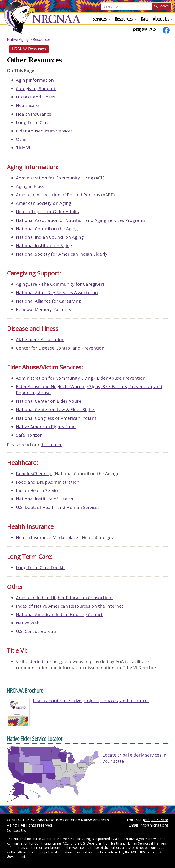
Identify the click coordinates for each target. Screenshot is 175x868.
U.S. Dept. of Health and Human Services (58, 507)
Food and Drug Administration (48, 482)
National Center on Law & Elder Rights (56, 409)
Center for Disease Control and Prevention (60, 348)
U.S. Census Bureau (36, 631)
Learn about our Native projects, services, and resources (91, 701)
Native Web (28, 623)
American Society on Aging (44, 203)
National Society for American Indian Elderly (62, 254)
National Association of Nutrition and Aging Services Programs (81, 220)
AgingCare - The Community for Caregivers (60, 284)
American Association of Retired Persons (58, 195)
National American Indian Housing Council (60, 614)
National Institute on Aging (44, 246)
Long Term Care (33, 122)
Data (144, 19)
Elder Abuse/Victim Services (44, 131)
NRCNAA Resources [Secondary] (29, 49)
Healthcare (27, 105)
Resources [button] (125, 19)
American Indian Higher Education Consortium (64, 598)
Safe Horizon (29, 435)
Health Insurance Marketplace (47, 537)
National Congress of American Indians (56, 418)
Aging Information (35, 80)
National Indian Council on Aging (50, 237)
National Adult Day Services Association (57, 293)
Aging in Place (30, 186)
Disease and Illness (35, 97)
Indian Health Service (38, 490)
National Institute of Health (45, 499)
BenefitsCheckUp (34, 474)
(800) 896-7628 (144, 30)
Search (162, 6)
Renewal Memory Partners (44, 309)
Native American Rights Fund (46, 427)
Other (22, 139)
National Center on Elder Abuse (49, 401)
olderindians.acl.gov (46, 661)
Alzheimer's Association (40, 339)
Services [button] (101, 19)
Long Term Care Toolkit (40, 567)
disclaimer (51, 445)
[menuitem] (101, 19)
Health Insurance (34, 114)
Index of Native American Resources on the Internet (70, 606)
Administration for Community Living (54, 178)
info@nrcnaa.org (154, 825)
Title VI (23, 148)
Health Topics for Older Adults (47, 212)
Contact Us (16, 830)
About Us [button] (163, 19)
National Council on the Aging (47, 229)
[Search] (126, 6)
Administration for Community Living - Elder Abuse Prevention (81, 378)
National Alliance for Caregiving (48, 301)
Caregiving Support (36, 88)
